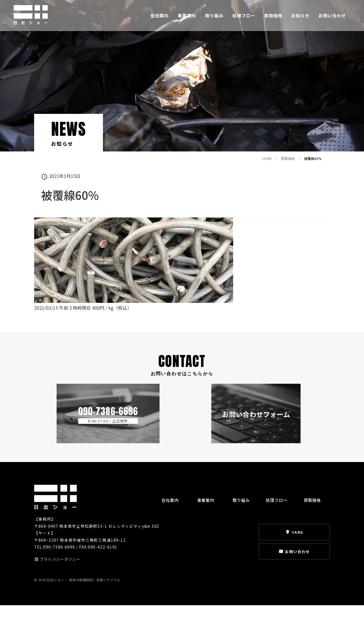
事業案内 (187, 19)
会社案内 (160, 19)
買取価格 (273, 19)
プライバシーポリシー (61, 577)
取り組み (214, 19)
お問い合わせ (332, 19)
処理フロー (244, 19)
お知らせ (300, 19)
